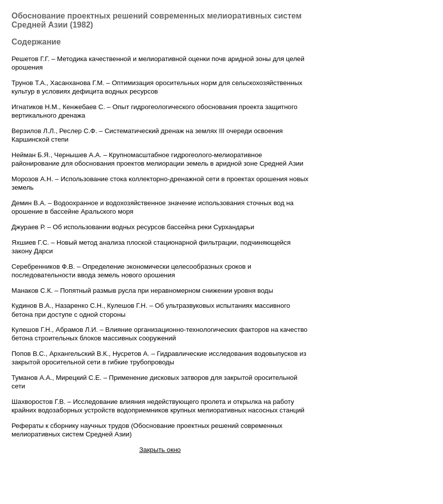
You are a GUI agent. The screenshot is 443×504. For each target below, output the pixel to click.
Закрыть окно (160, 450)
